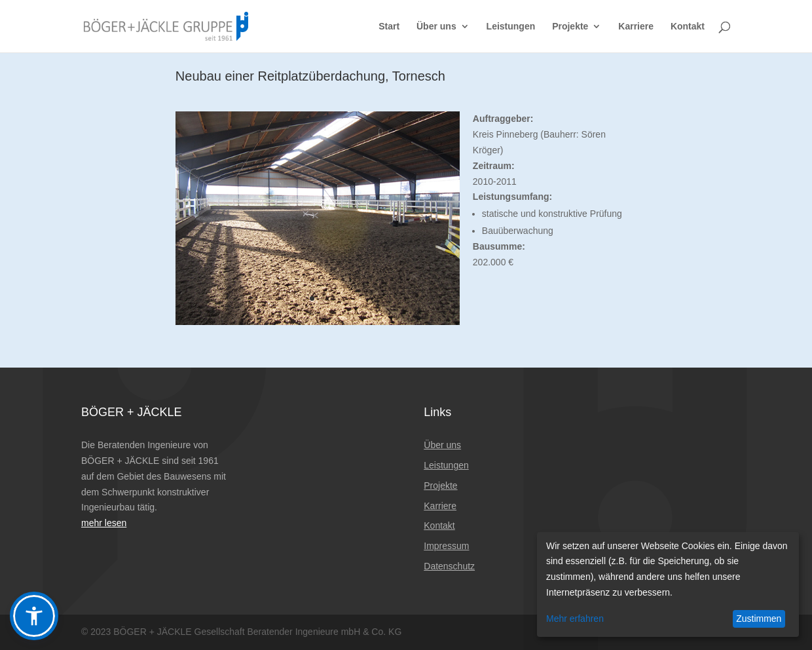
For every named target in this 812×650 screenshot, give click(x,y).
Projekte (570, 27)
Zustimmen (759, 619)
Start (389, 27)
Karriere (636, 27)
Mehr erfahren (575, 619)
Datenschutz (449, 566)
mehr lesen (104, 523)
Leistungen (511, 27)
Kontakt (688, 27)
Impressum (446, 546)
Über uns (436, 27)
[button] (34, 616)
